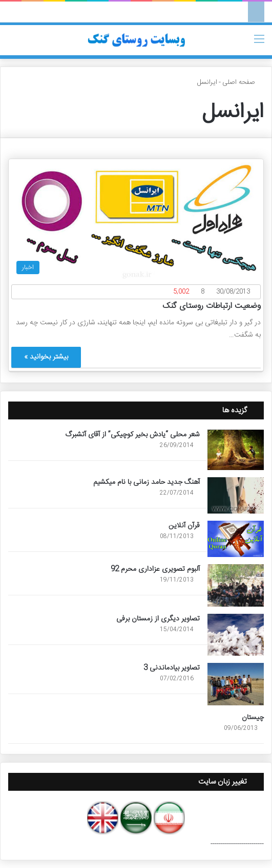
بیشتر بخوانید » (46, 357)
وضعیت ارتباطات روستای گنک (212, 306)
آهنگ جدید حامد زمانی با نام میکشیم (147, 482)
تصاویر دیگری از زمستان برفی (158, 619)
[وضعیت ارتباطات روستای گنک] (136, 220)
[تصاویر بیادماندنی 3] (236, 684)
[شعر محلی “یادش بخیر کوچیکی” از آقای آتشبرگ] (236, 450)
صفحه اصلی (243, 82)
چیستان (253, 718)
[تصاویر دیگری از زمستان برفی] (236, 635)
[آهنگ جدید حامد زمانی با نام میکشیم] (236, 495)
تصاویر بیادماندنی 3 (172, 668)
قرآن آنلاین (184, 526)
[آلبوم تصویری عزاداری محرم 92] (236, 585)
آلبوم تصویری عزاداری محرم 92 (155, 569)
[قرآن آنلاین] (236, 539)
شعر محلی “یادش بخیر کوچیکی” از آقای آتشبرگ (132, 435)
